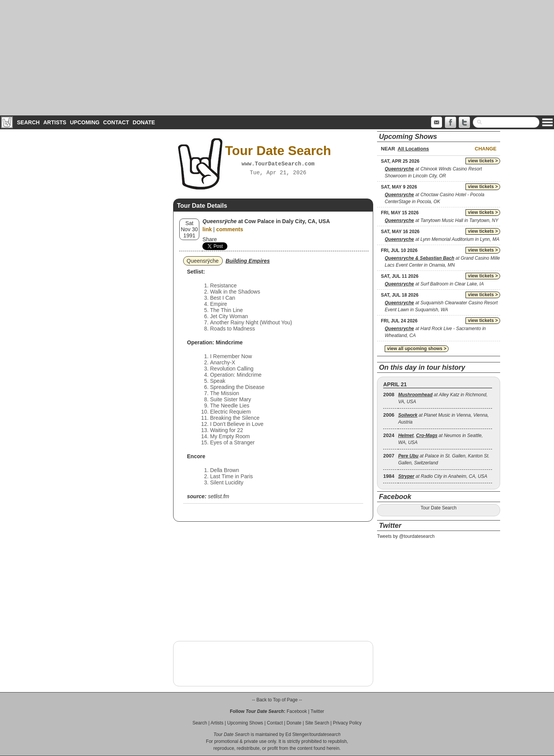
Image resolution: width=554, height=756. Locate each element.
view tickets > (483, 161)
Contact (116, 122)
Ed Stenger (297, 734)
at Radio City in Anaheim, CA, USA (443, 476)
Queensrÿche (203, 261)
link (207, 229)
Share (209, 239)
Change (486, 149)
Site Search (317, 723)
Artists (55, 122)
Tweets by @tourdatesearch (406, 536)
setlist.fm (218, 496)
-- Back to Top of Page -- (277, 700)
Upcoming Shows (245, 723)
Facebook (297, 711)
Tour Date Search (438, 508)
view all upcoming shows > (417, 349)
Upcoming (85, 122)
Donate (144, 122)
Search (28, 122)
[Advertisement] (277, 58)
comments (230, 229)
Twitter (317, 711)
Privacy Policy (347, 723)
